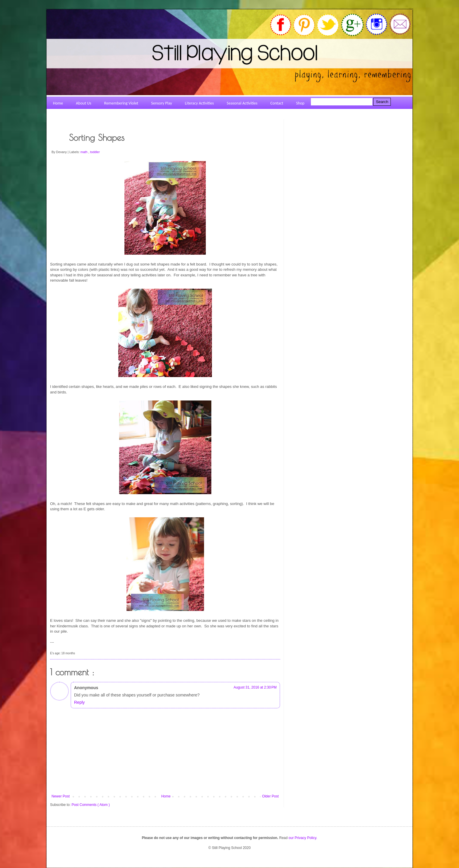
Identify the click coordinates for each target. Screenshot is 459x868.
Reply (79, 702)
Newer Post (61, 796)
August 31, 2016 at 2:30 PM (255, 687)
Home (166, 796)
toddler (95, 152)
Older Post (270, 796)
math (84, 152)
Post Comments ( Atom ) (91, 805)
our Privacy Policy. (303, 838)
